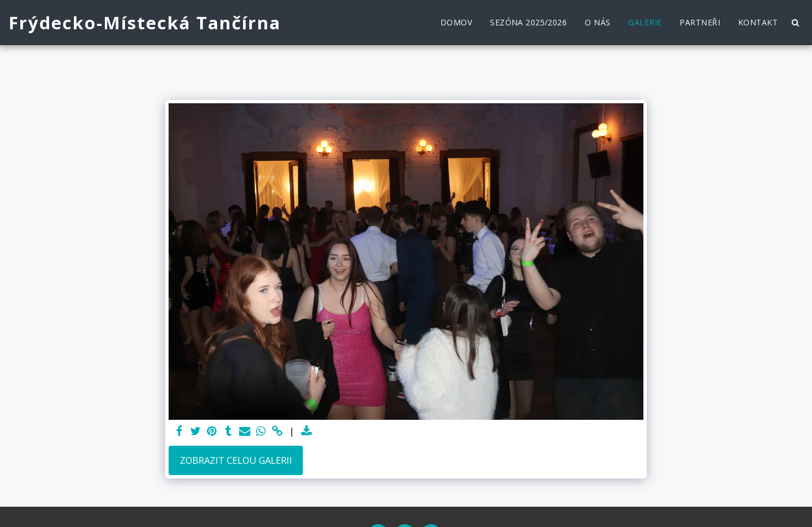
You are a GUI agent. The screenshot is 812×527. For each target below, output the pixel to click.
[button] (795, 23)
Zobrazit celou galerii (236, 460)
